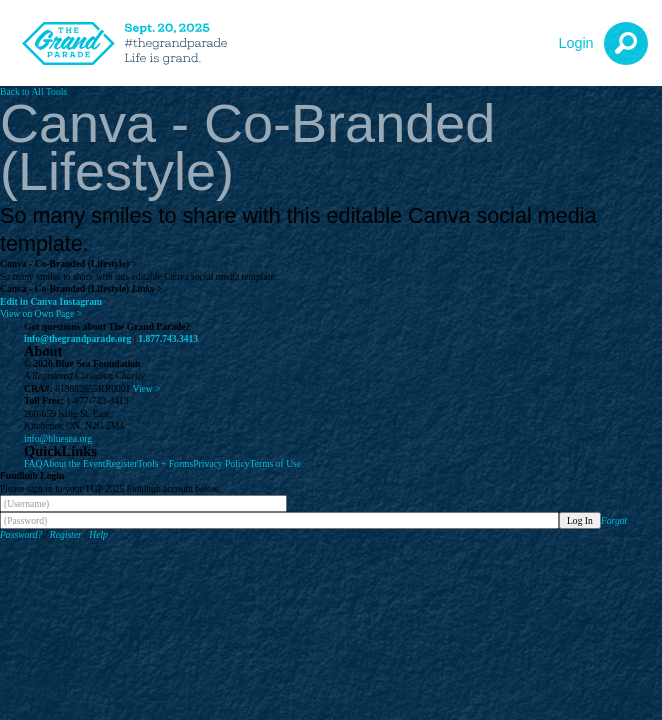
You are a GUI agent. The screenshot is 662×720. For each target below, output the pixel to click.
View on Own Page (41, 313)
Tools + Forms (165, 463)
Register (121, 463)
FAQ (33, 463)
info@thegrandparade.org (77, 338)
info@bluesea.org (58, 438)
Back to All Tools (33, 91)
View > (147, 388)
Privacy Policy (221, 463)
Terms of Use (276, 463)
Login (575, 43)
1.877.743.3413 (168, 338)
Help (98, 534)
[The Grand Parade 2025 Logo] (130, 43)
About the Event (73, 463)
